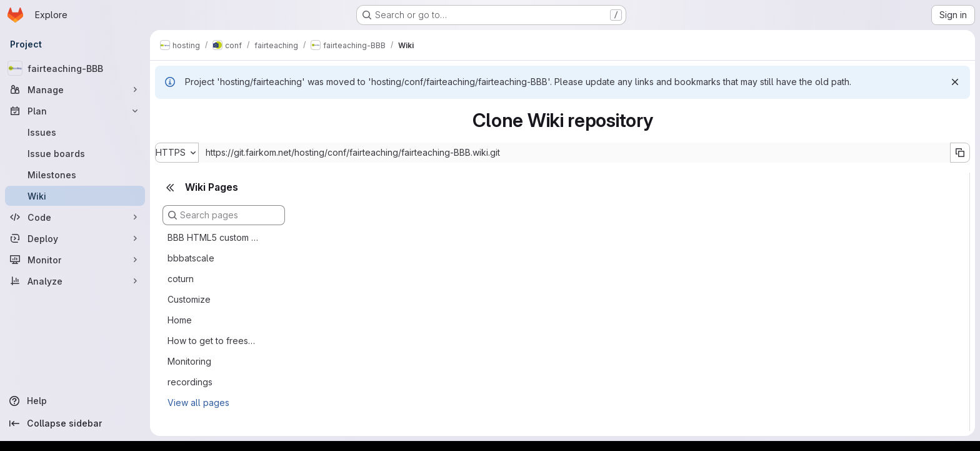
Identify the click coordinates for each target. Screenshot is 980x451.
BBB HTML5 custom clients (214, 237)
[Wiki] (75, 196)
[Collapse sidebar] (75, 423)
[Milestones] (75, 175)
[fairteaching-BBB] (75, 68)
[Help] (75, 401)
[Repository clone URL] (574, 153)
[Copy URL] (960, 153)
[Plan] (75, 111)
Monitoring (189, 361)
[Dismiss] (955, 82)
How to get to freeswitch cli (214, 341)
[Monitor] (75, 260)
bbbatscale (191, 258)
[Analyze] (75, 281)
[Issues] (75, 132)
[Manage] (75, 89)
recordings (190, 382)
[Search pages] (224, 215)
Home (180, 320)
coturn (181, 279)
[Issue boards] (75, 153)
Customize (189, 299)
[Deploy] (75, 238)
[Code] (75, 217)
